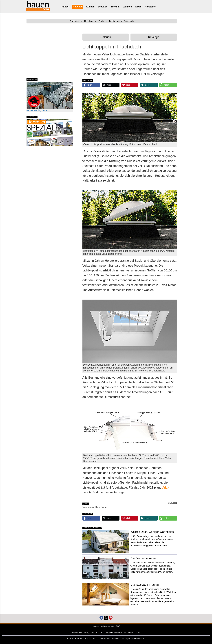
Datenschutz (109, 626)
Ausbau (90, 7)
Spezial (129, 639)
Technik (115, 7)
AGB (118, 626)
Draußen (103, 7)
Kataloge (154, 37)
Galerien (106, 37)
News (138, 7)
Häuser (65, 7)
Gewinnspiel (140, 639)
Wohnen (127, 7)
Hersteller (150, 7)
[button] (91, 85)
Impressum (97, 626)
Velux (165, 487)
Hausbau (78, 7)
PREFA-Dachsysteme (50, 97)
